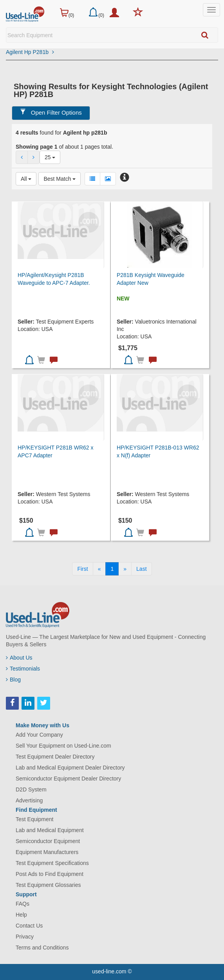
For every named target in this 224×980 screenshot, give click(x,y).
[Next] (125, 569)
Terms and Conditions (42, 948)
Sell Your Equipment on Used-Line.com (63, 746)
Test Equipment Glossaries (48, 885)
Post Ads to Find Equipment (50, 874)
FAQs (23, 904)
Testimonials (23, 669)
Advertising (29, 800)
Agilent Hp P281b (30, 52)
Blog (13, 680)
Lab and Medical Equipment (50, 830)
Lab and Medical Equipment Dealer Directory (70, 768)
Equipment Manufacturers (47, 852)
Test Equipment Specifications (52, 863)
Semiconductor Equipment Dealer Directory (68, 779)
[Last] (141, 569)
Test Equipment (35, 819)
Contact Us (29, 926)
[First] (82, 569)
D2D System (31, 789)
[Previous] (99, 569)
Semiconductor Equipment (48, 841)
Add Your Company (39, 735)
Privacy (25, 937)
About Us (19, 658)
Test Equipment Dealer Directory (55, 757)
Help (21, 915)
